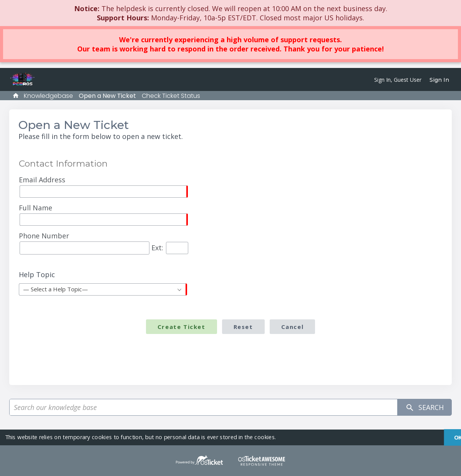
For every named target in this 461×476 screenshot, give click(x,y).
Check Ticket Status (171, 96)
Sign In (439, 80)
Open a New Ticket (107, 96)
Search (425, 407)
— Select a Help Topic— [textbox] (56, 289)
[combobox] (103, 289)
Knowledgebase (48, 96)
